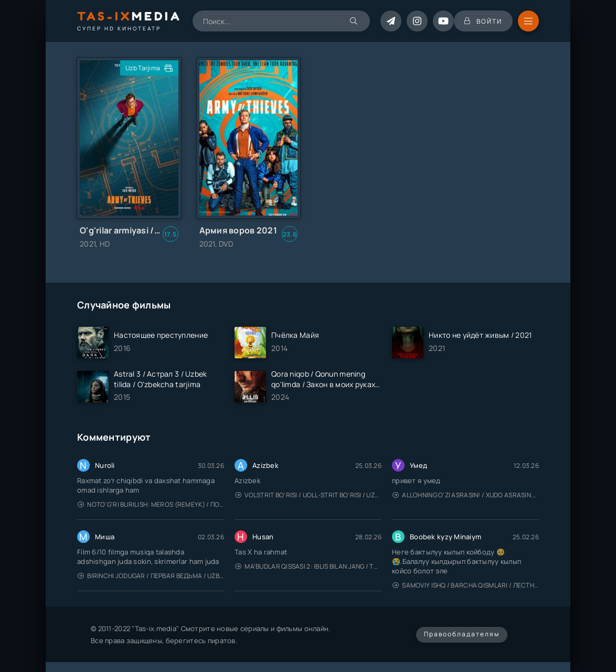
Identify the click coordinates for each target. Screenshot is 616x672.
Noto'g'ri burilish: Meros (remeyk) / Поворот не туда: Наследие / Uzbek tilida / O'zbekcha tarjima (151, 504)
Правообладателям (462, 634)
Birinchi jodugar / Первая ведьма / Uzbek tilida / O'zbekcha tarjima (151, 576)
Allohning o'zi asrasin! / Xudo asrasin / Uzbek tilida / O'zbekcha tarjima (466, 495)
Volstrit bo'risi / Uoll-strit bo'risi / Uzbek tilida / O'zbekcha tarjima (308, 495)
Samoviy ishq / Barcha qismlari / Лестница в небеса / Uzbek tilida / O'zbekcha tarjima (466, 585)
